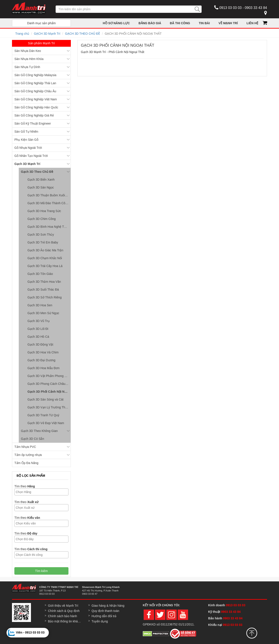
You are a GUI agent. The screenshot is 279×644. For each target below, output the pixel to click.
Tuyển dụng (100, 621)
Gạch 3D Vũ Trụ (39, 321)
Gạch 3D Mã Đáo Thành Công (48, 203)
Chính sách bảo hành (62, 616)
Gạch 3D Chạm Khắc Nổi (45, 258)
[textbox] (43, 492)
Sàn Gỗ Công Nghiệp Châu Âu (35, 91)
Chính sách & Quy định (64, 611)
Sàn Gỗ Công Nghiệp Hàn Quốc (36, 107)
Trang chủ (22, 34)
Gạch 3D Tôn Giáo (40, 274)
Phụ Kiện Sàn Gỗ (26, 140)
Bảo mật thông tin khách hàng (65, 621)
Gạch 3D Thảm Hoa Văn (44, 282)
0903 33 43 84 (231, 612)
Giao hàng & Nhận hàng (108, 606)
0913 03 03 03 (236, 605)
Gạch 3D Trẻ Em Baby (43, 242)
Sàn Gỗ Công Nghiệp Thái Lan (35, 83)
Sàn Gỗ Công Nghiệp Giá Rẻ (34, 115)
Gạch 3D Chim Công (42, 219)
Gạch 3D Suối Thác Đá (43, 289)
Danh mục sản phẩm (42, 23)
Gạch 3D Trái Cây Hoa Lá (45, 266)
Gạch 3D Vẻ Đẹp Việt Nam (46, 423)
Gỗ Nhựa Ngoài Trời (28, 148)
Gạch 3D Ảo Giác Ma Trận (45, 250)
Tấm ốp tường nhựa (28, 455)
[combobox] (41, 492)
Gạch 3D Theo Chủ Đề (37, 172)
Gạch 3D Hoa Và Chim (43, 352)
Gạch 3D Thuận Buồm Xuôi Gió (49, 195)
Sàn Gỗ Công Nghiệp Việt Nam (36, 99)
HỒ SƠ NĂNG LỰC (116, 23)
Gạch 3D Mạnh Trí (27, 164)
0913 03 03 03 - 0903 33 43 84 (241, 7)
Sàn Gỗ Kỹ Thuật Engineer (33, 123)
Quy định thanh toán (105, 611)
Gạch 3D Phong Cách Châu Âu (49, 384)
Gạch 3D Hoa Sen (40, 305)
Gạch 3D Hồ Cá (38, 337)
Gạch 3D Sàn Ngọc (41, 187)
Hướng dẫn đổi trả (104, 616)
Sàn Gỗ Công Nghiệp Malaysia (35, 75)
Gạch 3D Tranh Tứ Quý (43, 415)
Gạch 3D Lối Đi (38, 329)
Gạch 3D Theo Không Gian (39, 431)
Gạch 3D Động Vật (40, 344)
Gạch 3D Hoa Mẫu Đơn (43, 368)
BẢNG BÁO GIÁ (150, 23)
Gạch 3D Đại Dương (41, 360)
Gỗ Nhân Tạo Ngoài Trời (31, 156)
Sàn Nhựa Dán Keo (28, 51)
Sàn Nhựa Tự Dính (27, 67)
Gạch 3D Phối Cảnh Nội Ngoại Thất (49, 392)
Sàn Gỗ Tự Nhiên (26, 132)
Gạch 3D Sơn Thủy (41, 235)
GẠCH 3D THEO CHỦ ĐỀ (83, 34)
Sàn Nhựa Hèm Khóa (29, 59)
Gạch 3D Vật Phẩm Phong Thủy (49, 376)
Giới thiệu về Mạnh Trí (63, 606)
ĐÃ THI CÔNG (180, 23)
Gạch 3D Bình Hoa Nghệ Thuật (49, 227)
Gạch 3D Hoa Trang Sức (44, 211)
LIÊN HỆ (252, 23)
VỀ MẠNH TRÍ (228, 23)
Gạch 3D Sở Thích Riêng (45, 297)
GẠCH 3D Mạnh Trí (47, 34)
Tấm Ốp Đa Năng (26, 463)
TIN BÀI (204, 23)
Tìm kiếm (41, 571)
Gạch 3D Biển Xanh (41, 180)
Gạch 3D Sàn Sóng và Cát (45, 399)
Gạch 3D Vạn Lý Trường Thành (49, 407)
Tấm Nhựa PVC (25, 447)
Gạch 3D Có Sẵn (32, 439)
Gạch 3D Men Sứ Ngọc (43, 313)
